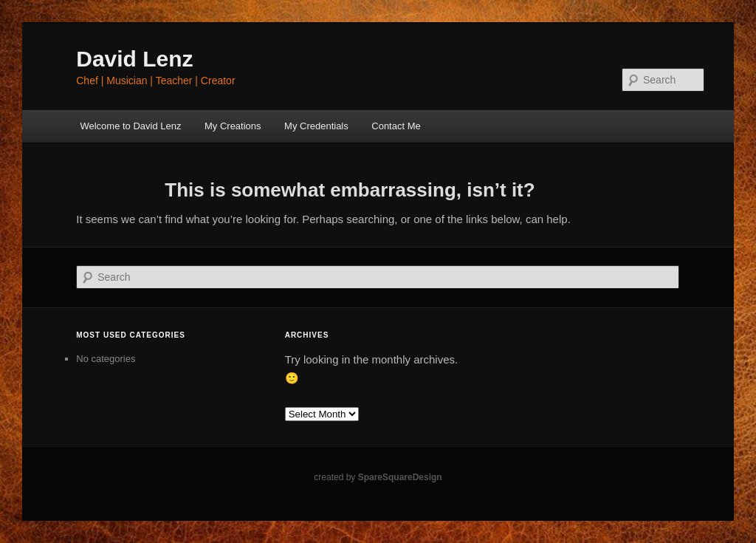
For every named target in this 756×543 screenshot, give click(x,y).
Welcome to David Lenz (130, 126)
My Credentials (316, 126)
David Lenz (134, 59)
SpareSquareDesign (400, 477)
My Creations (233, 126)
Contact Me (396, 126)
